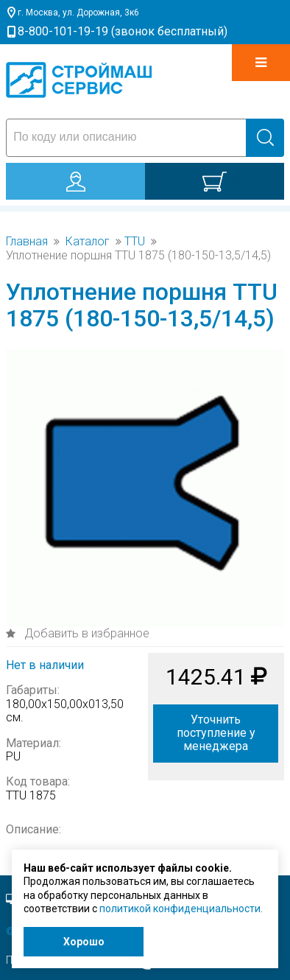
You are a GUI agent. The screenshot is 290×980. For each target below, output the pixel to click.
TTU (135, 242)
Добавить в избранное (85, 633)
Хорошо (84, 942)
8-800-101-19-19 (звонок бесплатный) (123, 31)
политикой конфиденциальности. (181, 909)
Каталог (88, 242)
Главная (27, 242)
